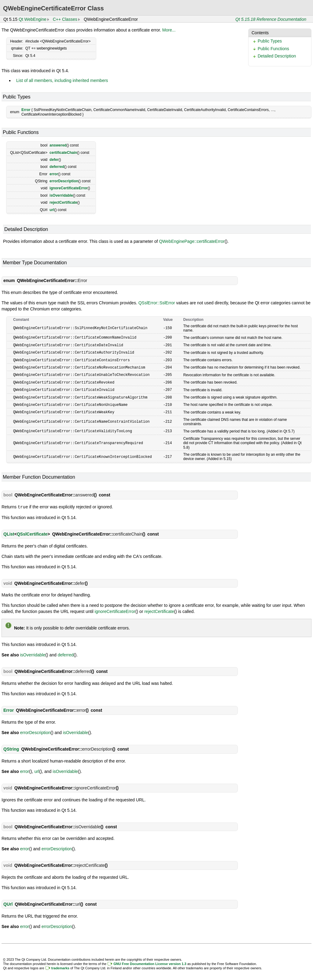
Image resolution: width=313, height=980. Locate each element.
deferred (57, 167)
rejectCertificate (63, 202)
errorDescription (64, 181)
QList (9, 530)
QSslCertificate (32, 530)
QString (11, 745)
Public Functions (273, 49)
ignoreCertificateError (69, 188)
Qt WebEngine (33, 19)
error (54, 174)
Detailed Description (277, 56)
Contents (260, 33)
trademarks (60, 964)
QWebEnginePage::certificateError (192, 241)
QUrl (8, 900)
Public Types (270, 41)
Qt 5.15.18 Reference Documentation (271, 19)
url (52, 210)
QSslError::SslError (157, 303)
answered (58, 145)
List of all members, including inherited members (62, 80)
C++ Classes (65, 19)
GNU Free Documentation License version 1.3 (150, 960)
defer (54, 160)
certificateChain (63, 153)
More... (169, 30)
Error (26, 110)
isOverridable (61, 195)
